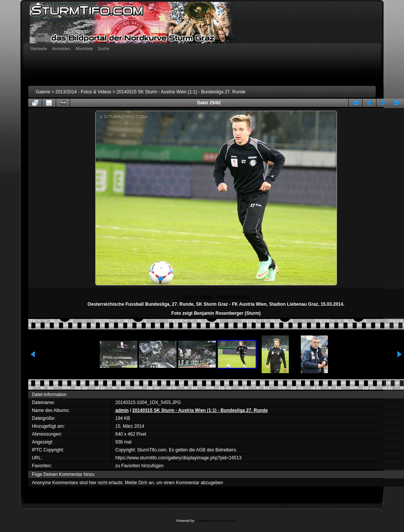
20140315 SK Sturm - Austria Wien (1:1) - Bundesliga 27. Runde (181, 92)
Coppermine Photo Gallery (215, 521)
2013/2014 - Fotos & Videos (83, 92)
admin (122, 410)
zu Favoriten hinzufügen (139, 466)
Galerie (43, 92)
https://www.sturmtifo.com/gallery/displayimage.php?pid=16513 (178, 458)
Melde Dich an (139, 483)
